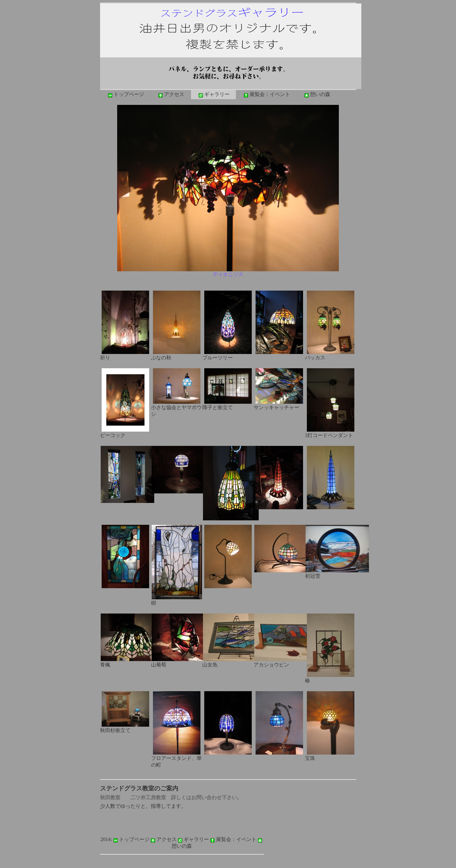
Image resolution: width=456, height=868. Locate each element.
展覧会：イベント (266, 95)
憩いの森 (317, 95)
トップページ (125, 95)
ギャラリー (213, 95)
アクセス (171, 95)
